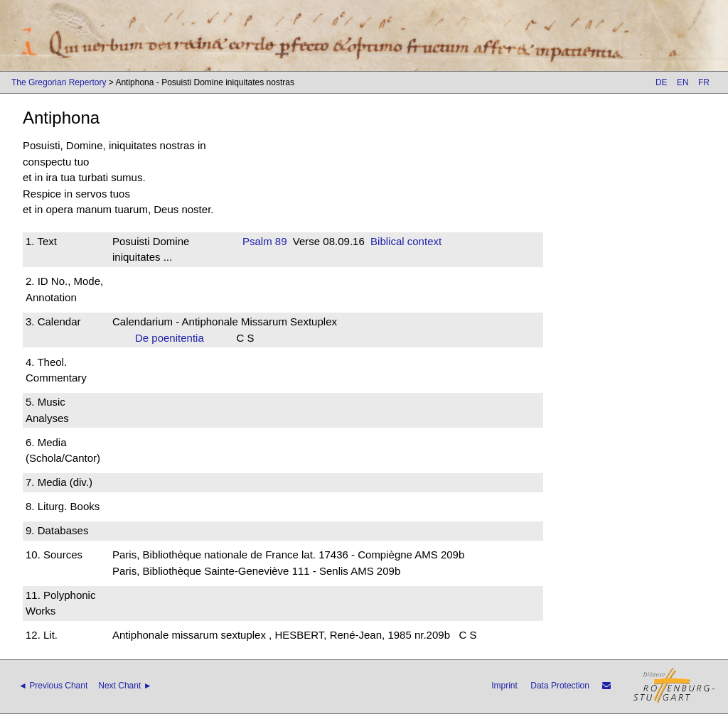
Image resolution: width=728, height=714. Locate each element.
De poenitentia (174, 338)
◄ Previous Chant (53, 686)
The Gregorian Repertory (59, 82)
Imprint (504, 686)
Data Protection (560, 686)
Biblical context (406, 241)
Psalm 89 (265, 241)
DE (662, 82)
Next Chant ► (125, 686)
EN (683, 82)
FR (704, 82)
